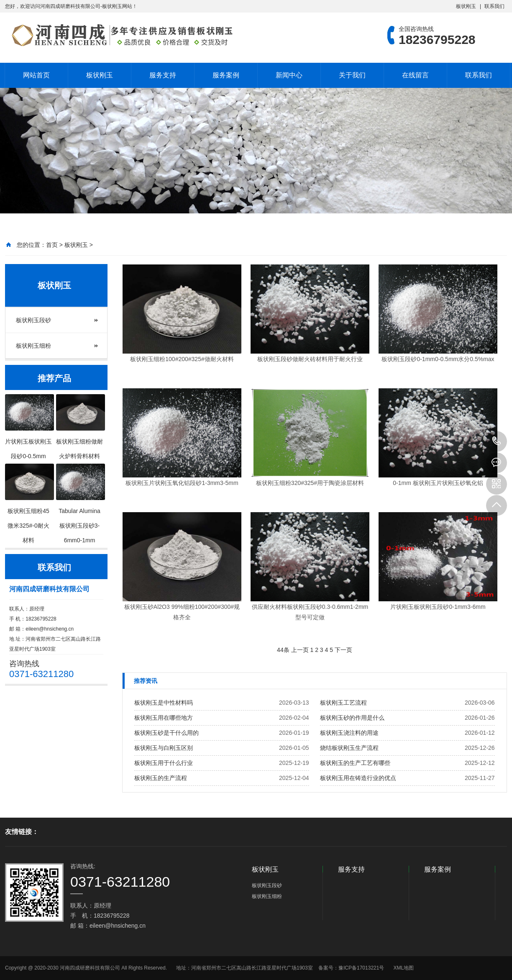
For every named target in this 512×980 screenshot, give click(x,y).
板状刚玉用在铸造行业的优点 (358, 778)
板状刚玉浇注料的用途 (349, 733)
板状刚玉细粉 (33, 346)
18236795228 (497, 441)
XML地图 (403, 968)
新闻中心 (289, 75)
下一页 (343, 650)
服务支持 (163, 75)
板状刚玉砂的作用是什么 (352, 718)
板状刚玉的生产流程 (161, 778)
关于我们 (352, 75)
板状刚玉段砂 (33, 320)
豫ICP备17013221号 (361, 968)
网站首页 (36, 75)
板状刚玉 (466, 6)
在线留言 (415, 75)
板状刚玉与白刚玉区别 (164, 748)
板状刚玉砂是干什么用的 (166, 733)
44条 (283, 650)
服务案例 (226, 75)
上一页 (300, 650)
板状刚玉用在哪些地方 (164, 718)
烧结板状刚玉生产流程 (349, 748)
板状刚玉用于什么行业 (164, 763)
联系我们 (494, 6)
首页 (52, 245)
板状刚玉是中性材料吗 (164, 703)
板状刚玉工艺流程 (343, 703)
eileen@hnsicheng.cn (50, 629)
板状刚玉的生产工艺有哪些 (355, 763)
